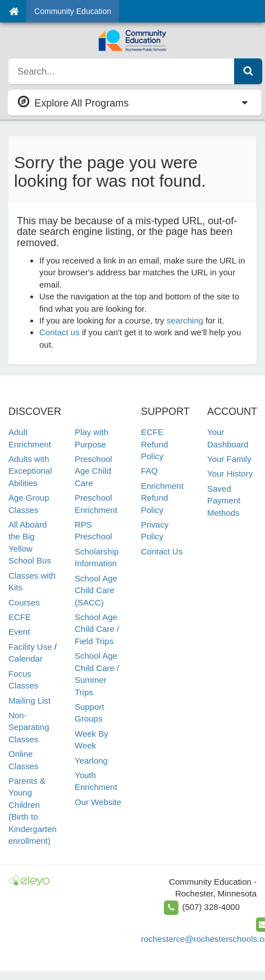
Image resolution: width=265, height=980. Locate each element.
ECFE (20, 617)
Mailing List (29, 701)
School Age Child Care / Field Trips (97, 629)
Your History (230, 473)
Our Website (98, 802)
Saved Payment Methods (224, 501)
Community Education (73, 11)
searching (185, 320)
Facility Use (30, 647)
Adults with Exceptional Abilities (30, 471)
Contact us (60, 332)
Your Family (229, 459)
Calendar (26, 658)
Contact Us (162, 551)
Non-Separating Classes (29, 727)
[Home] (14, 11)
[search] (122, 71)
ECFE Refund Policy (154, 444)
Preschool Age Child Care (93, 471)
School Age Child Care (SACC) (96, 590)
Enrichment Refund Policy (162, 498)
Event (19, 632)
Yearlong (91, 761)
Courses (24, 602)
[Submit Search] (248, 71)
